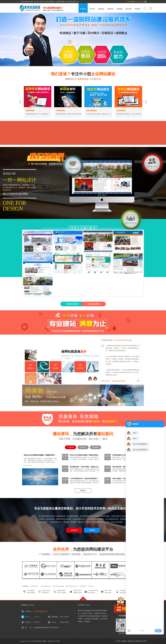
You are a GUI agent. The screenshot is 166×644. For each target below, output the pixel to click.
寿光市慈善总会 (46, 586)
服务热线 (55, 617)
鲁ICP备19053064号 (54, 641)
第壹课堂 (83, 586)
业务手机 (28, 611)
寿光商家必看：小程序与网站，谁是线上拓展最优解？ (85, 467)
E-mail (54, 622)
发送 (158, 631)
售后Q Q (28, 622)
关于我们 (92, 9)
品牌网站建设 (30, 111)
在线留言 (74, 530)
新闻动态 (110, 9)
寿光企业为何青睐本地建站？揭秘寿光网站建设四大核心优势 (40, 455)
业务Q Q (28, 617)
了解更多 (92, 530)
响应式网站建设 (91, 111)
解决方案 (129, 9)
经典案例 (120, 9)
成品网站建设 (121, 111)
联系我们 (138, 9)
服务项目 (101, 9)
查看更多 (83, 491)
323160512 (37, 617)
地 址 (28, 628)
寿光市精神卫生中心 (72, 586)
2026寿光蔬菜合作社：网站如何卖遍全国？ (84, 479)
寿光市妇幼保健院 (58, 586)
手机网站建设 (60, 111)
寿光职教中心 (35, 586)
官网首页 (83, 9)
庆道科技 (91, 586)
